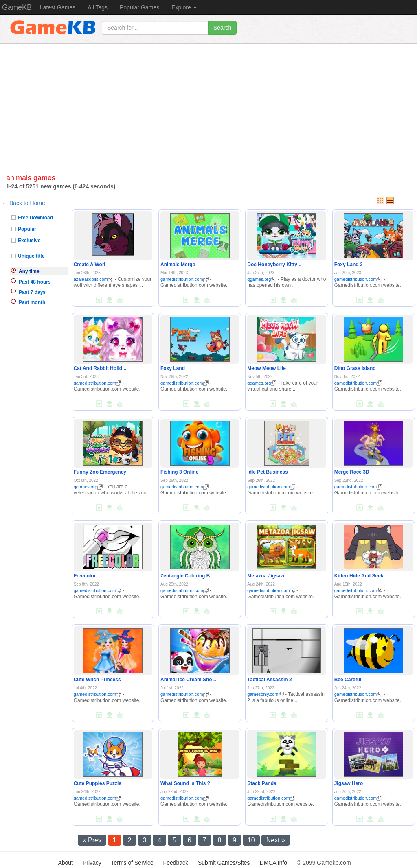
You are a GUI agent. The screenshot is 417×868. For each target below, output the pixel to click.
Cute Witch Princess (97, 680)
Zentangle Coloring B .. (187, 576)
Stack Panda (262, 783)
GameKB (17, 7)
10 (251, 840)
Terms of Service (132, 863)
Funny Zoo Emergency (100, 472)
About (65, 863)
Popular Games (139, 7)
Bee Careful (348, 680)
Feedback (176, 863)
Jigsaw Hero (349, 783)
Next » (276, 840)
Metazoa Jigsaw (266, 576)
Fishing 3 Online (179, 472)
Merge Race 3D (352, 472)
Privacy (92, 863)
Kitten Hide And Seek (359, 576)
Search (222, 28)
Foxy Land (173, 368)
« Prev (92, 840)
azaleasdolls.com (93, 279)
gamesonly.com (265, 694)
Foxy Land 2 (349, 265)
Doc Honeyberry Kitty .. (274, 265)
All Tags (98, 7)
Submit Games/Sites (224, 863)
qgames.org (262, 279)
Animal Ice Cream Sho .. (188, 680)
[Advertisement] (208, 101)
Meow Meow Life (267, 368)
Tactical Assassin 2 (269, 680)
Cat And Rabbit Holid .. (100, 368)
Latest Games (58, 7)
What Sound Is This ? (185, 783)
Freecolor (85, 576)
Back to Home (27, 203)
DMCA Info (273, 863)
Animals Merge (178, 265)
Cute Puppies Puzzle (98, 783)
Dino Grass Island (355, 368)
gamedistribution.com (184, 279)
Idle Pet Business (267, 472)
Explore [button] (184, 7)
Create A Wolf (90, 265)
